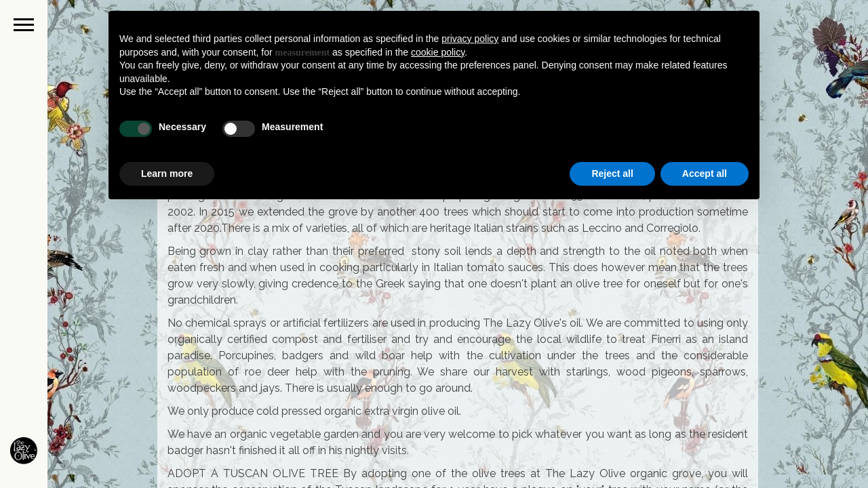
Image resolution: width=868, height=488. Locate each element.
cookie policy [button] (438, 52)
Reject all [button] (612, 174)
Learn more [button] (167, 174)
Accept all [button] (705, 174)
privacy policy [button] (470, 39)
